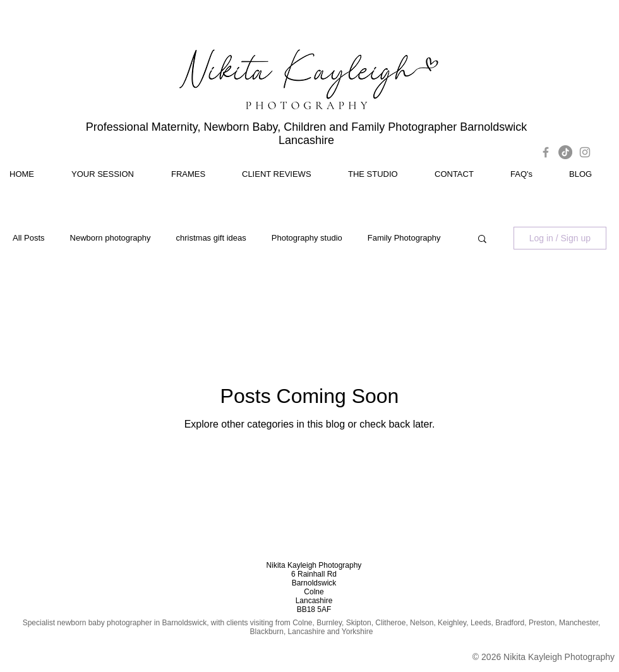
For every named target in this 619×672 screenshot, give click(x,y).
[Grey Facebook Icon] (546, 152)
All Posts (29, 238)
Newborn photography (111, 238)
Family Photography (404, 238)
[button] (482, 240)
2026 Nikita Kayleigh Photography (548, 657)
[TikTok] (565, 152)
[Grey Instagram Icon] (585, 152)
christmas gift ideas (211, 238)
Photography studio (307, 238)
